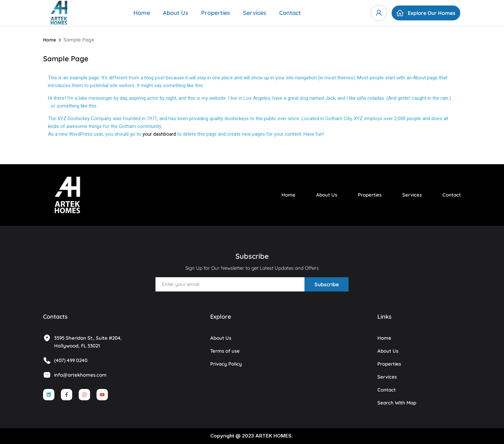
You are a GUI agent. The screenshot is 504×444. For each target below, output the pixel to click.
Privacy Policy (226, 364)
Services (255, 13)
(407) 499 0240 (65, 360)
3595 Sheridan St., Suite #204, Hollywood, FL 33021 (82, 342)
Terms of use (225, 351)
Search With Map (397, 403)
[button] (426, 13)
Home (142, 13)
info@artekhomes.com (75, 375)
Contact (290, 13)
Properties (216, 13)
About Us (176, 13)
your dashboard (159, 134)
